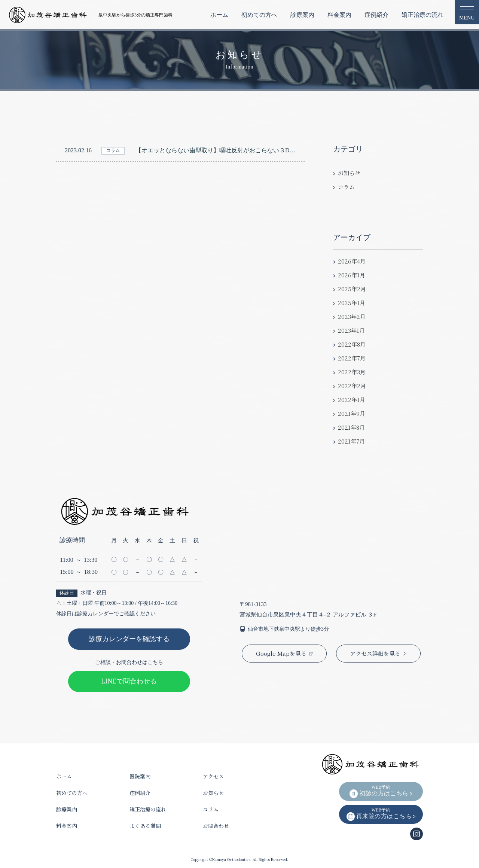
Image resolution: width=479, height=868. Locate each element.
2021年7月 (351, 441)
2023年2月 (352, 316)
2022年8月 (352, 344)
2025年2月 (352, 289)
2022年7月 (352, 358)
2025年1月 (352, 303)
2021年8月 (351, 427)
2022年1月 (352, 400)
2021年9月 (352, 413)
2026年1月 (352, 275)
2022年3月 (352, 372)
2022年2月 (352, 386)
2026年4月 (352, 261)
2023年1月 (351, 330)
